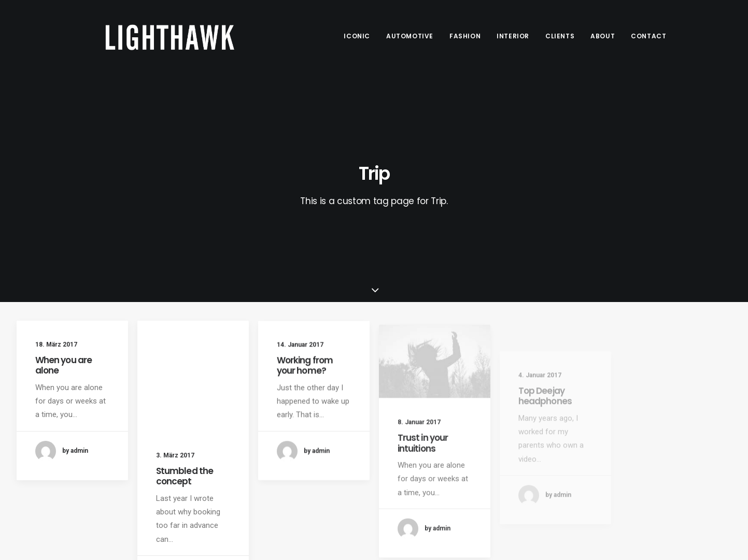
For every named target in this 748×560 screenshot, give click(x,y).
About (603, 36)
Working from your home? (305, 371)
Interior (513, 36)
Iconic (357, 36)
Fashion (465, 36)
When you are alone (64, 365)
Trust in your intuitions (423, 464)
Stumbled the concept (185, 476)
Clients (560, 36)
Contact (648, 36)
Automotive (410, 36)
